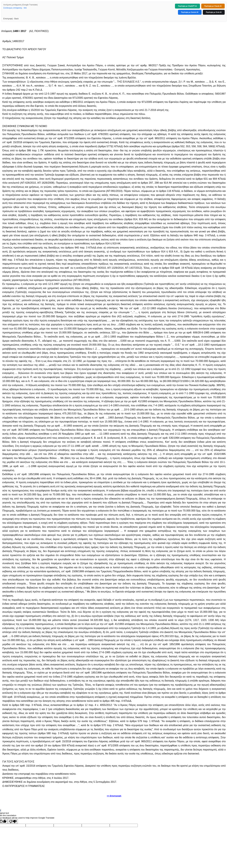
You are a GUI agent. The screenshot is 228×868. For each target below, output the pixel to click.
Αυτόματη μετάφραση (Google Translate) (21, 5)
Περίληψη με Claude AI (213, 6)
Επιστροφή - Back (11, 19)
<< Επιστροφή (114, 796)
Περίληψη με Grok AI (214, 12)
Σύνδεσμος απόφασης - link (15, 8)
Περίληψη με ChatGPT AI (187, 6)
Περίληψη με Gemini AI (190, 12)
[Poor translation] (13, 821)
